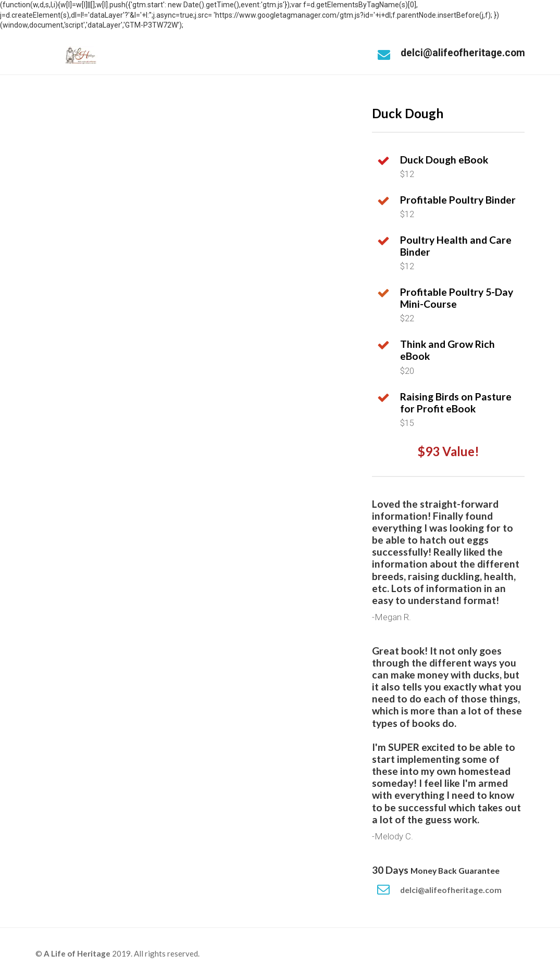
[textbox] (462, 424)
